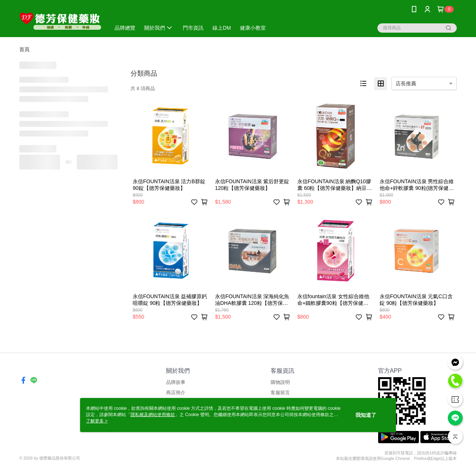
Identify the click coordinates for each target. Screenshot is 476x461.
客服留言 (280, 393)
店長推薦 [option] (406, 83)
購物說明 (280, 382)
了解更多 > (97, 421)
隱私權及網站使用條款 (153, 415)
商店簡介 (176, 393)
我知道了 (366, 415)
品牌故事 (176, 382)
